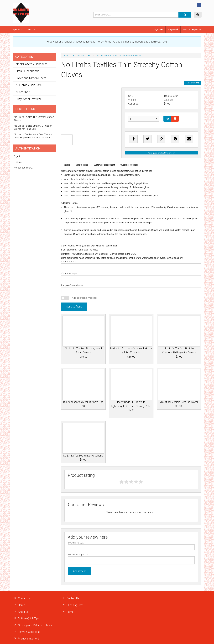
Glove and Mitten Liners (31, 78)
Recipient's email (131, 289)
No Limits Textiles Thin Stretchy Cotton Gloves (34, 119)
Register (173, 29)
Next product (193, 83)
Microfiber (23, 92)
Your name (131, 265)
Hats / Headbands (27, 71)
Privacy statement (28, 639)
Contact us (24, 598)
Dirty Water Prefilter (29, 99)
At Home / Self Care (82, 55)
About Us (23, 612)
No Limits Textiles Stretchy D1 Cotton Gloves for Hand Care (33, 127)
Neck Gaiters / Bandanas (32, 64)
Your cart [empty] (192, 29)
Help (30, 29)
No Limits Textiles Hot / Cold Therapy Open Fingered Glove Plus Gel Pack (33, 136)
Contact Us (73, 598)
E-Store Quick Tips (29, 618)
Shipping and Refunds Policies (35, 625)
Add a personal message (85, 298)
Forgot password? (24, 168)
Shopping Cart (75, 605)
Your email (131, 277)
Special (16, 29)
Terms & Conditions (29, 632)
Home (66, 55)
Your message (131, 559)
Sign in (159, 29)
